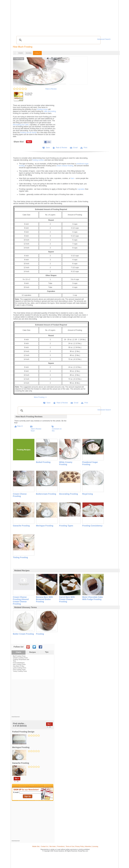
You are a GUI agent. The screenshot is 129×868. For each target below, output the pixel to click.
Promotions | (61, 846)
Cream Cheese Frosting (20, 495)
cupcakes (81, 189)
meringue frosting (21, 747)
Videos (45, 17)
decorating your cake (21, 125)
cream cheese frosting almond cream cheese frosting (21, 600)
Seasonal (63, 17)
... (15, 53)
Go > (49, 724)
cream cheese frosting (65, 166)
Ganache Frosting (21, 526)
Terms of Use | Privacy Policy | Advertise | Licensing (82, 846)
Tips (47, 652)
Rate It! (20, 426)
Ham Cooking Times (19, 664)
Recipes (17, 17)
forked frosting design (23, 732)
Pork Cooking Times (19, 670)
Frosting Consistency (92, 526)
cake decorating (50, 111)
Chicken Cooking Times (20, 658)
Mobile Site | (36, 846)
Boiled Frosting (43, 462)
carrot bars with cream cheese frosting (67, 599)
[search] (58, 40)
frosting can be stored (28, 133)
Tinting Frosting (20, 557)
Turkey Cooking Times (20, 671)
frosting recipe (42, 109)
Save (48, 148)
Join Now (106, 17)
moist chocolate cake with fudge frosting (93, 598)
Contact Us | (45, 846)
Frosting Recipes (24, 450)
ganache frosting (21, 763)
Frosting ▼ (37, 53)
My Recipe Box (73, 17)
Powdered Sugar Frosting (90, 463)
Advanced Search (104, 39)
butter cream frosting (23, 634)
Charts (18, 652)
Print (86, 148)
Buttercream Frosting (46, 494)
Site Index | (53, 846)
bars (73, 178)
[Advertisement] (65, 28)
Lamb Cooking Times (20, 668)
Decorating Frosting (69, 494)
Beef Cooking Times (19, 656)
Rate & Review (51, 89)
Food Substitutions (19, 663)
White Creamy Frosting (66, 463)
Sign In (112, 17)
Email (75, 148)
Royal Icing (88, 494)
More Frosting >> (40, 397)
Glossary (38, 17)
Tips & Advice (27, 17)
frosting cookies (38, 160)
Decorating (29, 53)
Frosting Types (66, 526)
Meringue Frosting (45, 526)
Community (54, 17)
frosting (40, 634)
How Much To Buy (19, 666)
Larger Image (19, 59)
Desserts (21, 53)
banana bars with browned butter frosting (45, 599)
